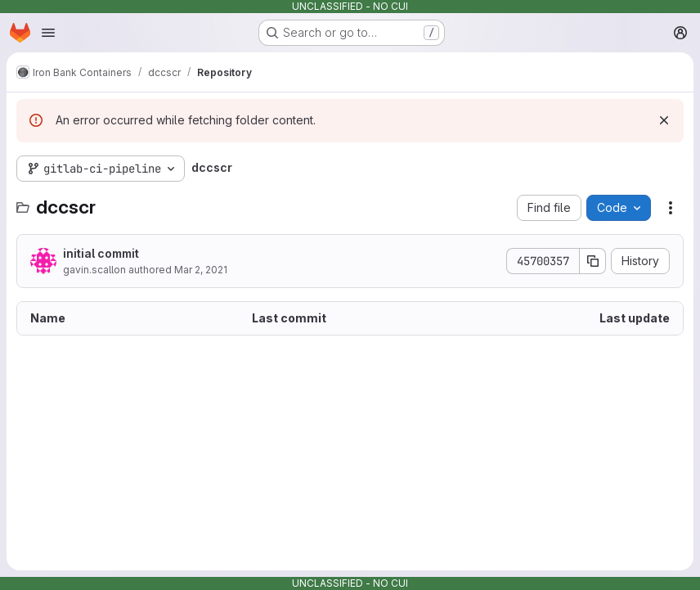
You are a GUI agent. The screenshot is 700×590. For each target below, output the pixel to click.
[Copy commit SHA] (593, 261)
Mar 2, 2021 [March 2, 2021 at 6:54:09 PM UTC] (201, 270)
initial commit (101, 253)
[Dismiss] (664, 120)
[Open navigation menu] (48, 33)
